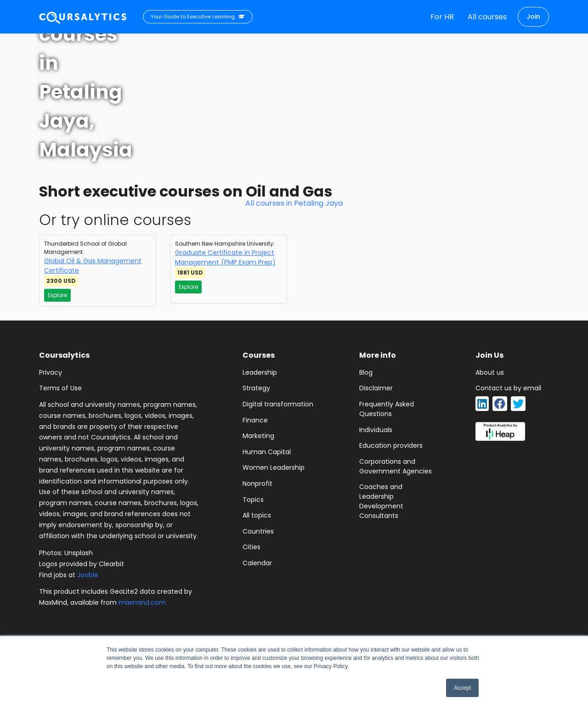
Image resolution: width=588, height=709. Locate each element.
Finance (255, 420)
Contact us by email (508, 388)
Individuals (376, 430)
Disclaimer (376, 388)
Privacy (51, 372)
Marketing (258, 436)
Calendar (257, 563)
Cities (252, 547)
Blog (366, 372)
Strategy (256, 388)
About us (490, 372)
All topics (257, 515)
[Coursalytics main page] (83, 17)
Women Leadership (274, 467)
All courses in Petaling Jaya (294, 203)
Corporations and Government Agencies (396, 466)
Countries (258, 531)
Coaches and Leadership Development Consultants (381, 501)
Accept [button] (462, 688)
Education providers (391, 445)
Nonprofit (257, 484)
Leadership (260, 372)
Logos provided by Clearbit (82, 564)
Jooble (88, 575)
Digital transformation (278, 404)
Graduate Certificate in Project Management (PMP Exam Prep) (225, 257)
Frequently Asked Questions (387, 409)
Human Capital (267, 452)
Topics (253, 500)
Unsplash (79, 553)
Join (533, 17)
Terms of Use (60, 388)
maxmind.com (142, 602)
